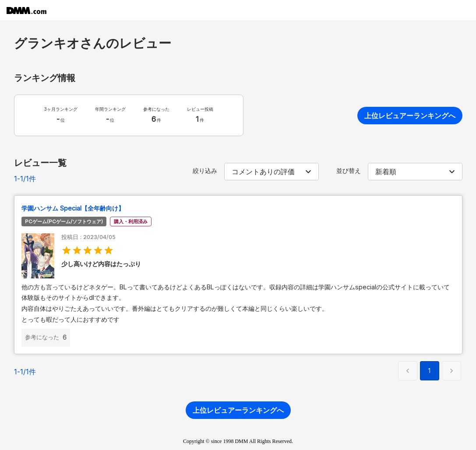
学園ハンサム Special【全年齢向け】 (73, 208)
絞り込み (205, 171)
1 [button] (429, 371)
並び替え (349, 171)
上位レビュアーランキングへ (410, 116)
